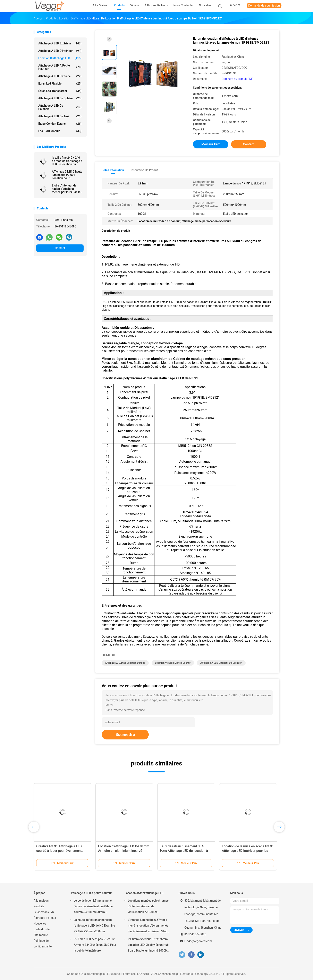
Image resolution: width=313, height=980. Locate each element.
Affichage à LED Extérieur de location (221, 663)
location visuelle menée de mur (173, 663)
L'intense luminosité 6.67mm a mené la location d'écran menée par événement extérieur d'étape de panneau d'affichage (148, 926)
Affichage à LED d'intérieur (60, 51)
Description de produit (144, 170)
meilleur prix (211, 144)
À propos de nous (45, 918)
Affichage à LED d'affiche (60, 76)
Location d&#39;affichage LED (144, 893)
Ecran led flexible (60, 84)
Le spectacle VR (44, 912)
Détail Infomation (113, 170)
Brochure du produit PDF (237, 79)
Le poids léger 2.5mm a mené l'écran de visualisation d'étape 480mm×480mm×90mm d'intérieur (93, 907)
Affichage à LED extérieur (60, 43)
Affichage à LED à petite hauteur (60, 67)
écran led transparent (60, 91)
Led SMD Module (60, 131)
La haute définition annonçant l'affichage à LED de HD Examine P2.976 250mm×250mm (94, 926)
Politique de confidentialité (43, 944)
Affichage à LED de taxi (60, 116)
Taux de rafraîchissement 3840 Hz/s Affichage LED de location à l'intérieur (184, 851)
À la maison (41, 901)
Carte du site (42, 929)
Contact (60, 248)
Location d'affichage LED (60, 58)
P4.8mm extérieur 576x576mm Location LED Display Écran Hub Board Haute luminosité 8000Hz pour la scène (148, 945)
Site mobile (41, 935)
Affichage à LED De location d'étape (125, 663)
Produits (39, 906)
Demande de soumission (264, 6)
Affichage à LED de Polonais (60, 107)
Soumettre (125, 735)
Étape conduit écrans (60, 124)
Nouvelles (40, 923)
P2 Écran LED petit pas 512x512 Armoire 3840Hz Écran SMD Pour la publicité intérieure (95, 945)
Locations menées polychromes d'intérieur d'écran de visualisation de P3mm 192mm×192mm (148, 907)
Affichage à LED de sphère (60, 98)
